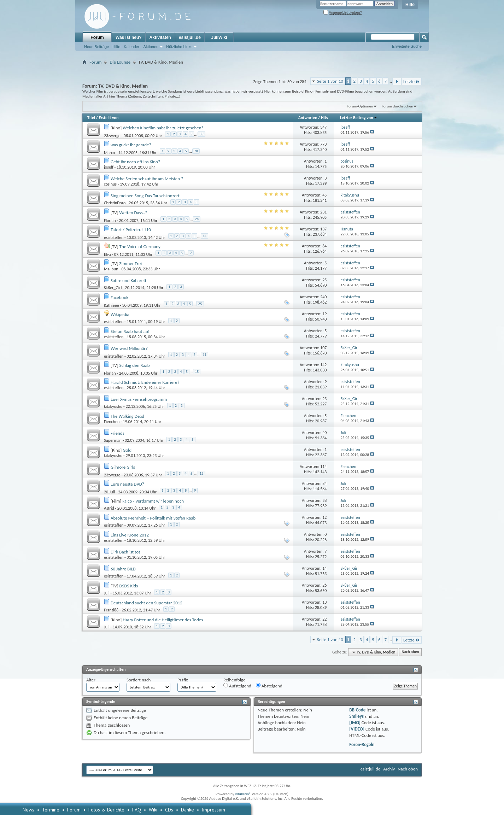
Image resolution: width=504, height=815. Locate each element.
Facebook (119, 297)
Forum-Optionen (360, 106)
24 (197, 219)
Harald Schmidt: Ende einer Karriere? (145, 382)
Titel (91, 118)
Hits (324, 118)
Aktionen (151, 47)
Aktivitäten (160, 37)
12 (201, 473)
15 (197, 372)
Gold (127, 450)
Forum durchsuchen (397, 106)
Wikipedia (120, 314)
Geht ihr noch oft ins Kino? (135, 162)
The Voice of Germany (140, 247)
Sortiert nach (139, 680)
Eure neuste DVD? (127, 484)
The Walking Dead (127, 416)
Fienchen (112, 422)
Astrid (109, 508)
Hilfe (410, 5)
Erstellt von (109, 118)
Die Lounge (120, 62)
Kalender (131, 47)
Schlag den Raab (135, 365)
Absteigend (269, 686)
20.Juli (109, 492)
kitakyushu (113, 406)
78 (196, 151)
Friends (118, 433)
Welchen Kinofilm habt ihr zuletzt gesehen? (163, 128)
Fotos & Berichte (106, 810)
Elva (107, 254)
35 (201, 134)
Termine (51, 810)
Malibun (111, 269)
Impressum (213, 810)
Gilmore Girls (123, 467)
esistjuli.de (190, 37)
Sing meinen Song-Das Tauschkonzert (145, 196)
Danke (187, 810)
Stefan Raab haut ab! (130, 331)
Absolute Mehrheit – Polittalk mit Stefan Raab (153, 518)
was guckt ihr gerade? (131, 145)
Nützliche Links (179, 47)
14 (204, 236)
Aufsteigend (237, 686)
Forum (97, 37)
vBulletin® (243, 794)
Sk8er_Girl (113, 288)
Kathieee (112, 305)
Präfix (183, 680)
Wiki (153, 810)
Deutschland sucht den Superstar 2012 (146, 603)
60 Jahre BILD (123, 569)
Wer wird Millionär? (129, 348)
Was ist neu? (129, 37)
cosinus (110, 184)
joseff (109, 167)
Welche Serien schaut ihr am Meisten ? (147, 179)
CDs (169, 810)
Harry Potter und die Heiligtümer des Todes (163, 620)
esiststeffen (114, 237)
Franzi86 (111, 610)
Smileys (356, 716)
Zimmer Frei (131, 263)
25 (200, 304)
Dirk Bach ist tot (125, 552)
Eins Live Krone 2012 (130, 535)
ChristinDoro (115, 203)
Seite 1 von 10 (330, 81)
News (28, 810)
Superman (113, 440)
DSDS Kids (129, 586)
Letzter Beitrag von (359, 118)
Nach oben (410, 652)
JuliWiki (219, 37)
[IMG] (355, 723)
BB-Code (357, 710)
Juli (107, 593)
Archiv (389, 769)
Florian (110, 220)
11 (204, 355)
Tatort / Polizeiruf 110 (131, 230)
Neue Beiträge (96, 47)
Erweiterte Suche (407, 46)
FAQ (137, 810)
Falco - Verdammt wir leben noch (153, 501)
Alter (91, 680)
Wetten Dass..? (133, 213)
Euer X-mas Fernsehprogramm (139, 399)
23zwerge (112, 135)
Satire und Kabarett (128, 280)
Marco (109, 152)
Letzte (412, 81)
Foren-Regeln (362, 744)
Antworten (308, 118)
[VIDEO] (357, 729)
